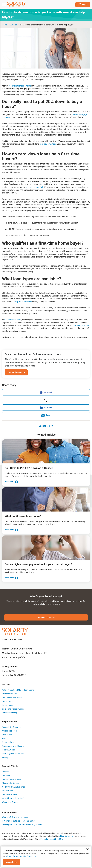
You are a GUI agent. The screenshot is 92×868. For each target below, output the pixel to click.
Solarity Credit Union (13, 320)
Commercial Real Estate (12, 698)
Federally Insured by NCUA (52, 839)
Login (83, 5)
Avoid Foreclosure (10, 731)
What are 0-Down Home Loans (15, 817)
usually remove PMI (35, 187)
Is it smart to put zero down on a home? (19, 821)
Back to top (46, 426)
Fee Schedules (8, 742)
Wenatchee (70, 836)
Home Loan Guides (81, 325)
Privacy (5, 757)
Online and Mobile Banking (13, 709)
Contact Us (7, 776)
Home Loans (7, 705)
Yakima (61, 836)
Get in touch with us (46, 617)
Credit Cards (7, 701)
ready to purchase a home (20, 86)
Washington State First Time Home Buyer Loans (22, 825)
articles (14, 25)
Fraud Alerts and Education (14, 746)
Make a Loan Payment (11, 779)
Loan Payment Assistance (13, 754)
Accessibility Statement (12, 727)
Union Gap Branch (10, 794)
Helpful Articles (8, 750)
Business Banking (10, 694)
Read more (11, 482)
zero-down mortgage (48, 144)
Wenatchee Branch (10, 802)
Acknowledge (11, 862)
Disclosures (7, 735)
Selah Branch (8, 791)
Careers (5, 772)
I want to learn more (16, 372)
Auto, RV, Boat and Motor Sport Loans (18, 690)
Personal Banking (9, 713)
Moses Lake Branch (10, 783)
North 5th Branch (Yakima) (13, 787)
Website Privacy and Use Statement (21, 856)
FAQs (4, 738)
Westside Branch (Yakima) (13, 798)
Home (5, 25)
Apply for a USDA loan (22, 302)
